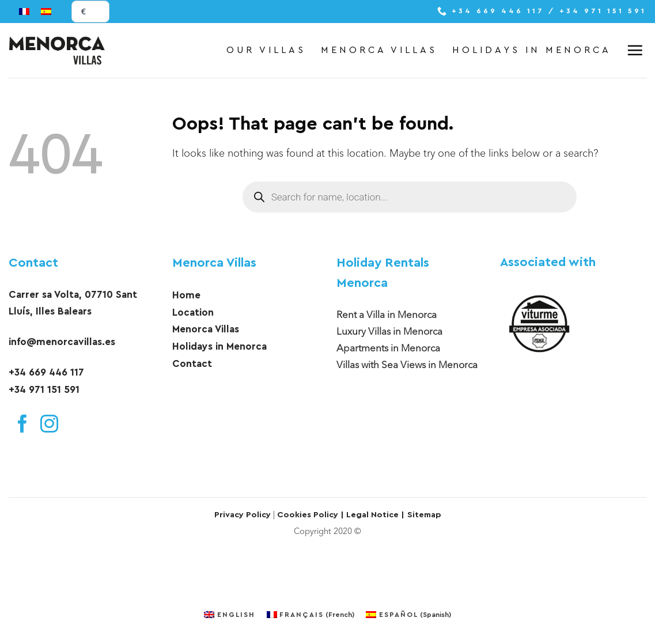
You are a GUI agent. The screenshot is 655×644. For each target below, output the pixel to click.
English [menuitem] (236, 615)
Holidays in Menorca (532, 50)
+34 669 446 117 (46, 372)
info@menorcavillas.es (62, 342)
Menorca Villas (379, 50)
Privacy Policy (243, 515)
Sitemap (424, 515)
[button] (636, 50)
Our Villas (266, 50)
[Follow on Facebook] (22, 426)
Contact (33, 263)
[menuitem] (24, 12)
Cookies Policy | (311, 515)
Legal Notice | (374, 515)
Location (193, 312)
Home (186, 295)
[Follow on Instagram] (49, 426)
